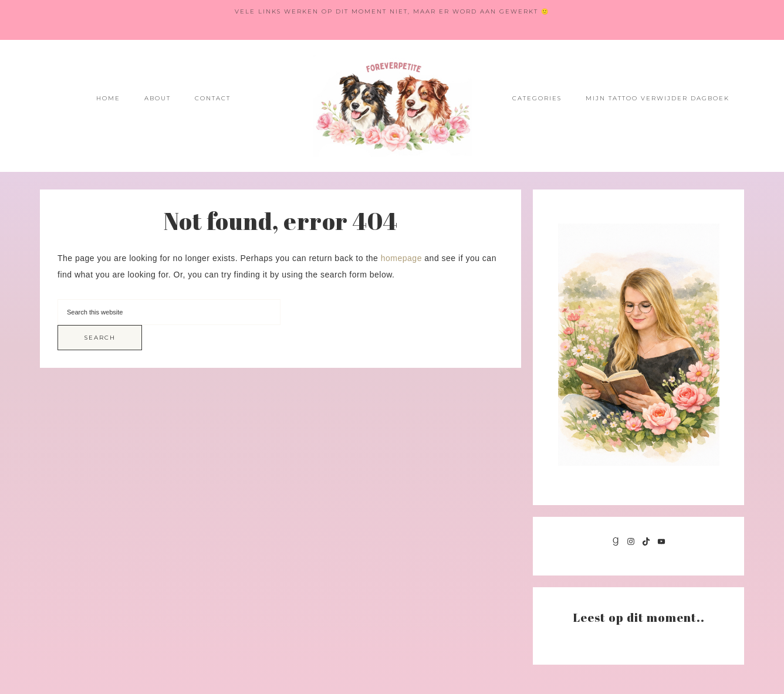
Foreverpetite (392, 106)
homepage (401, 258)
